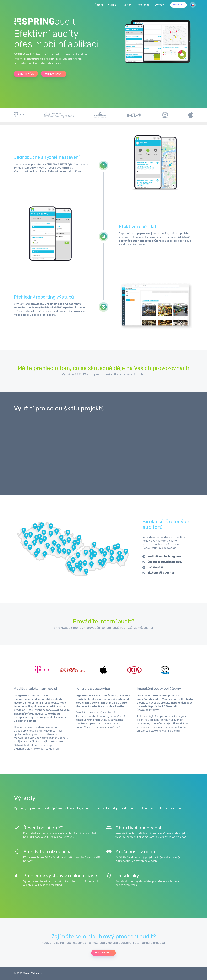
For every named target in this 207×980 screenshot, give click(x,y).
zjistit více (26, 74)
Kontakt (178, 5)
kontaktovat (54, 74)
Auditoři (127, 5)
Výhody (159, 5)
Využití (112, 5)
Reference (143, 5)
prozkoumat (104, 953)
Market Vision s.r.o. (33, 973)
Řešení (99, 5)
